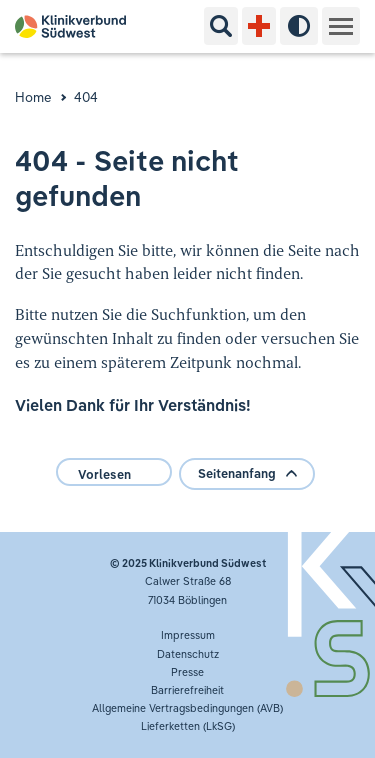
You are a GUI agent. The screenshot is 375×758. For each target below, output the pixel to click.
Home (33, 97)
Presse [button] (187, 672)
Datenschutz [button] (188, 654)
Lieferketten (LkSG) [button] (188, 726)
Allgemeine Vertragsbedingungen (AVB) (187, 708)
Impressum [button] (188, 635)
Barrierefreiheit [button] (187, 690)
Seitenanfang (247, 473)
